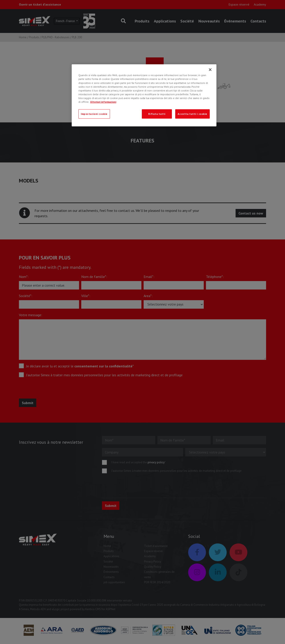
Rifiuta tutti (157, 114)
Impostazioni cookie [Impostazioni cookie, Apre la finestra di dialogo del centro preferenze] (94, 114)
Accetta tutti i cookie (192, 114)
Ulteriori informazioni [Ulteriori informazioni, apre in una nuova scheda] (103, 102)
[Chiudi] (210, 70)
